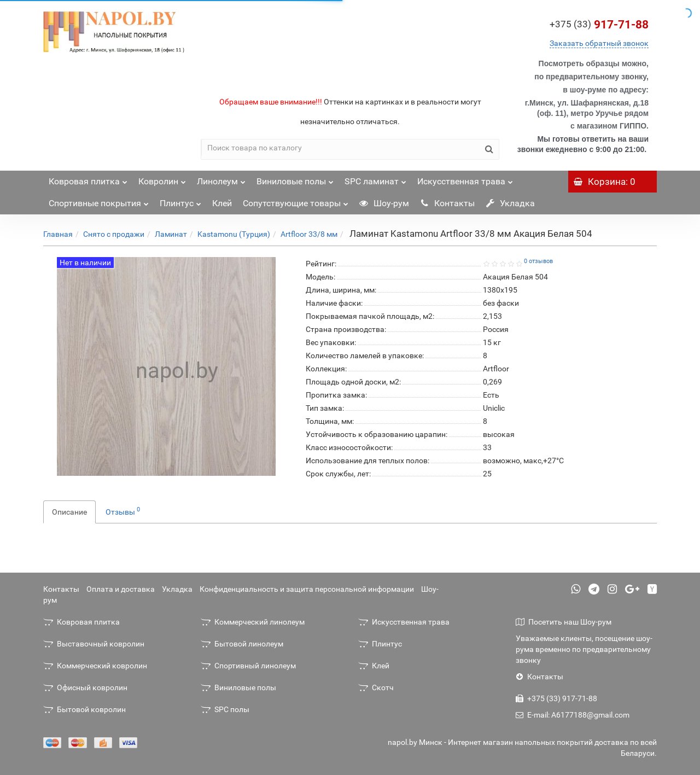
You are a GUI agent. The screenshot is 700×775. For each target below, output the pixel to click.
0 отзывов (538, 261)
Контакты (447, 203)
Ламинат (171, 234)
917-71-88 (599, 25)
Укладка (510, 203)
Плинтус (180, 200)
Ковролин (162, 179)
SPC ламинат (375, 179)
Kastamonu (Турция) (234, 234)
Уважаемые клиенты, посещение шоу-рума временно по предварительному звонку (584, 649)
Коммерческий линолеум (253, 622)
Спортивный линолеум (248, 666)
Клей (222, 203)
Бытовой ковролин (84, 709)
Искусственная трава (465, 179)
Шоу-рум (384, 203)
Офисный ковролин (85, 687)
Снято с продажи (114, 234)
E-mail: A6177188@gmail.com (573, 715)
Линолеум (221, 179)
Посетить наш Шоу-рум (564, 622)
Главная (58, 234)
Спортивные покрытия (99, 200)
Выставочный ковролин (94, 644)
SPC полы (225, 709)
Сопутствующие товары (296, 200)
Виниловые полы (295, 179)
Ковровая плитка (88, 179)
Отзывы (123, 511)
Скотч (376, 687)
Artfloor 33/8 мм (309, 234)
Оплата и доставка (121, 589)
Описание (69, 512)
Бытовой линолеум (242, 644)
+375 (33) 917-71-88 (556, 698)
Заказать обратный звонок (599, 43)
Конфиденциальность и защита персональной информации (307, 589)
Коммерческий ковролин (95, 666)
